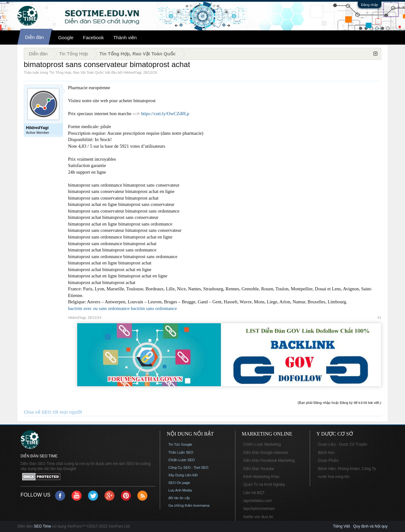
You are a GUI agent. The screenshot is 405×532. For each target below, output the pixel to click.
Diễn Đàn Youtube (259, 469)
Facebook (93, 37)
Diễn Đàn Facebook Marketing (269, 461)
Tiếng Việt (341, 526)
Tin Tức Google (180, 444)
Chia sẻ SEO (37, 412)
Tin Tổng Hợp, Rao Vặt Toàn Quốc (77, 72)
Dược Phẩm (328, 461)
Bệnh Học (326, 453)
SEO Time (43, 526)
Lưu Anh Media (180, 490)
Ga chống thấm (180, 505)
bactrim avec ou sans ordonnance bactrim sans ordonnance (122, 308)
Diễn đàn (34, 37)
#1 (379, 318)
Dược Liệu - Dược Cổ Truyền (343, 444)
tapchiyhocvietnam (259, 509)
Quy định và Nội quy (370, 526)
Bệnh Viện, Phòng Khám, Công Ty (347, 469)
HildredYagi (133, 72)
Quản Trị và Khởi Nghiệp (264, 485)
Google (66, 37)
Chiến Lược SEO (182, 460)
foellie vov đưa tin (258, 517)
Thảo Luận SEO (181, 452)
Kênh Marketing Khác (262, 477)
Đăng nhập (370, 5)
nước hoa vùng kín (334, 477)
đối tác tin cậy (179, 498)
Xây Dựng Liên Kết (183, 475)
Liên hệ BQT (254, 493)
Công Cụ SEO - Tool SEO (188, 467)
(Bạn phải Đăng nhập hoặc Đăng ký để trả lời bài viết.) (340, 403)
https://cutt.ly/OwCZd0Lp (165, 114)
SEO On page (179, 483)
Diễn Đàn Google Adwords (266, 453)
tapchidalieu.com (258, 501)
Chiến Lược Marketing (262, 444)
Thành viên (125, 37)
